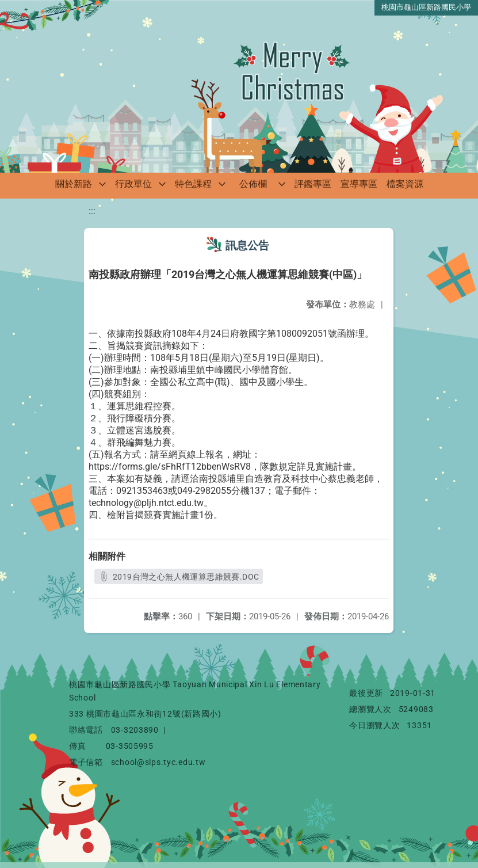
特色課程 (193, 184)
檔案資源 (405, 184)
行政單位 (133, 184)
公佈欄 (253, 184)
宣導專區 (359, 184)
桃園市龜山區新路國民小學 (426, 7)
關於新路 (74, 184)
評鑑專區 (313, 184)
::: (92, 211)
